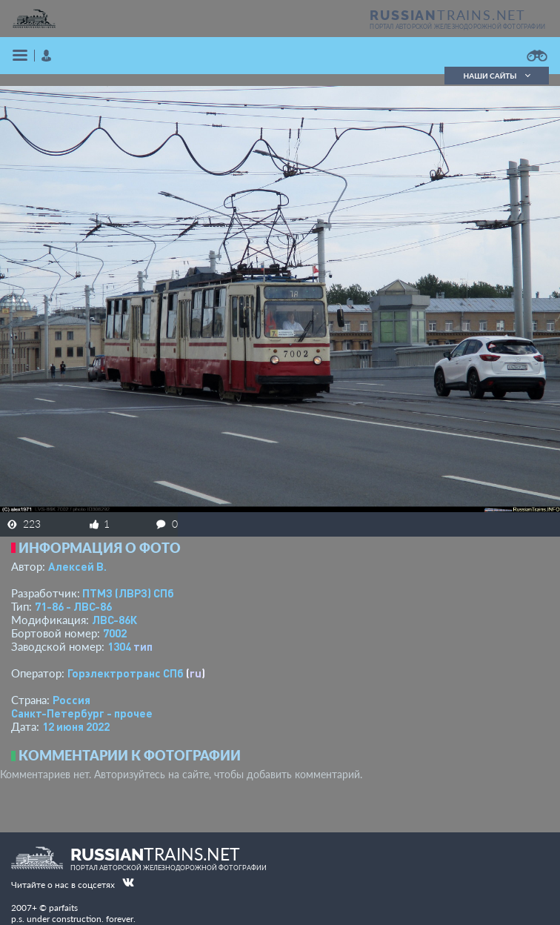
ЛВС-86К (114, 620)
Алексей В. (77, 566)
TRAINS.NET (448, 15)
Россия (71, 700)
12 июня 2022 (76, 726)
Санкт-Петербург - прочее (82, 713)
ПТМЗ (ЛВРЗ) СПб (128, 593)
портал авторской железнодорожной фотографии (457, 27)
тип (143, 646)
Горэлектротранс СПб (126, 673)
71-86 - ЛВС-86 (73, 606)
